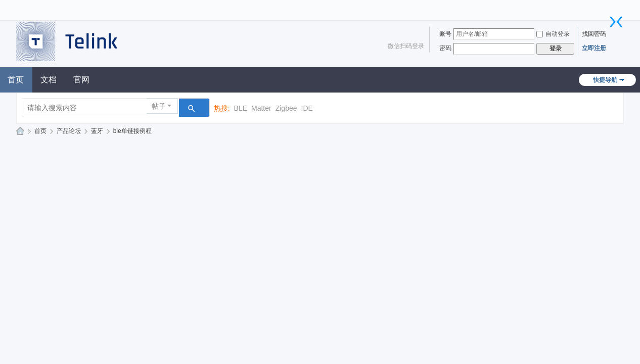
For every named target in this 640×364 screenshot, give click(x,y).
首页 (40, 131)
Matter (261, 108)
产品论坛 (69, 131)
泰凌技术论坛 (20, 131)
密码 (445, 48)
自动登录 (553, 34)
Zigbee (286, 108)
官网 (81, 80)
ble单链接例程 (132, 131)
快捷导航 (605, 80)
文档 (49, 80)
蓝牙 (97, 131)
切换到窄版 (616, 22)
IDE (307, 108)
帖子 (159, 106)
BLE (241, 108)
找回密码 (594, 34)
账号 (445, 34)
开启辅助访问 (611, 7)
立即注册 (594, 48)
